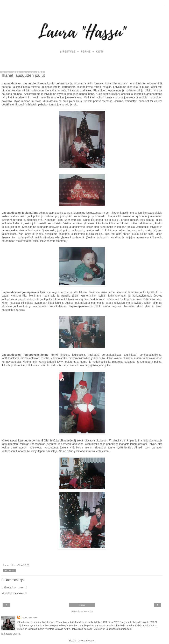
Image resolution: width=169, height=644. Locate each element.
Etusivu (82, 605)
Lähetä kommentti (14, 587)
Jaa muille (9, 571)
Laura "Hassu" (29, 618)
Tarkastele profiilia (11, 634)
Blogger (90, 641)
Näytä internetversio (82, 612)
